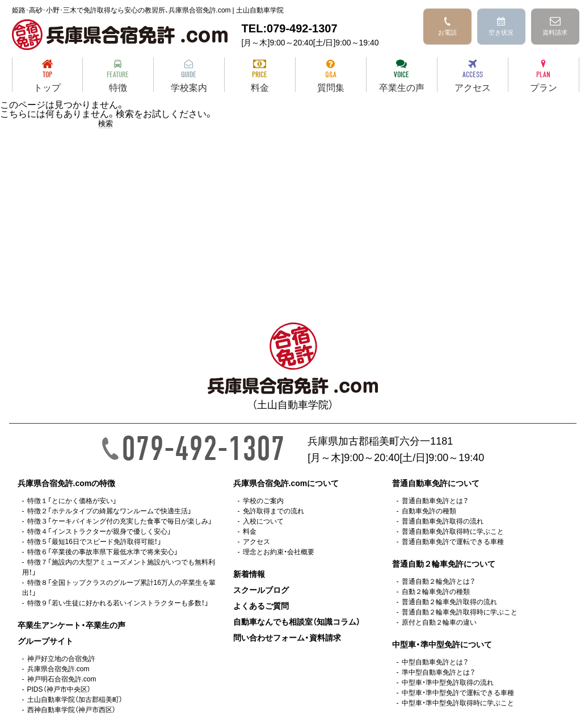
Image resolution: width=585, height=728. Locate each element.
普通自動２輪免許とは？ (438, 581)
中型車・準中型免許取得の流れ (448, 682)
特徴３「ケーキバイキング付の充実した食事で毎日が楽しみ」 (120, 521)
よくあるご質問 (261, 605)
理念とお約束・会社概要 (279, 551)
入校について (263, 521)
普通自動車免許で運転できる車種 (453, 541)
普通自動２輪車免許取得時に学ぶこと (460, 612)
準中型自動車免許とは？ (438, 672)
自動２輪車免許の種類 (436, 591)
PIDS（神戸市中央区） (59, 689)
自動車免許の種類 (429, 511)
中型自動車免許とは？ (435, 662)
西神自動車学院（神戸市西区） (71, 709)
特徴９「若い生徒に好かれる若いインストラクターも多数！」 (118, 603)
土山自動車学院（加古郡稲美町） (75, 699)
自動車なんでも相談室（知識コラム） (297, 621)
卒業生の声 (402, 76)
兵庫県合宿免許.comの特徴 (67, 483)
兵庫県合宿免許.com (58, 668)
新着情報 (249, 574)
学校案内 (189, 76)
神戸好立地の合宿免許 (61, 658)
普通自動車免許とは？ (435, 500)
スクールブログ (261, 589)
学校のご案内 (263, 500)
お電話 (447, 27)
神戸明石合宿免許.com (62, 679)
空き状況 (501, 27)
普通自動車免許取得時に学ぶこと (453, 531)
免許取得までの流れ (273, 511)
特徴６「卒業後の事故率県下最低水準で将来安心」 (103, 551)
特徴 (118, 76)
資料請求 (555, 27)
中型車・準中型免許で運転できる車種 (458, 692)
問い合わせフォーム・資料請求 (287, 637)
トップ (47, 76)
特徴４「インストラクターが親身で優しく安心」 (99, 531)
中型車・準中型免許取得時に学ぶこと (458, 702)
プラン (544, 76)
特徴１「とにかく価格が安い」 (72, 500)
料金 (260, 76)
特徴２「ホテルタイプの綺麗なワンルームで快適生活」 (110, 511)
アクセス (473, 76)
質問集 (331, 76)
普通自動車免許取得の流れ (443, 521)
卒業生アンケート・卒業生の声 (71, 625)
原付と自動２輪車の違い (439, 622)
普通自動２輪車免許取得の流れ (449, 601)
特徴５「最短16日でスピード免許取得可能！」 (94, 541)
